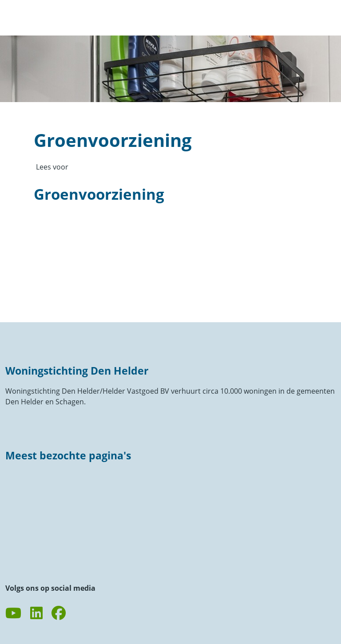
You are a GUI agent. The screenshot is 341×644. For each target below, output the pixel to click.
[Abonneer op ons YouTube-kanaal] (13, 613)
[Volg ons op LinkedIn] (36, 613)
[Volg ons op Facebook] (59, 613)
